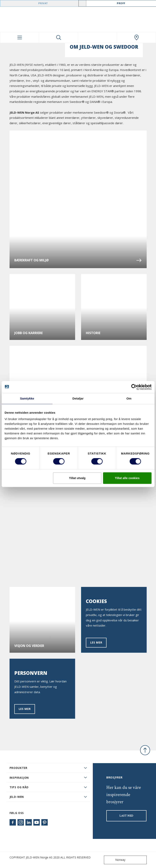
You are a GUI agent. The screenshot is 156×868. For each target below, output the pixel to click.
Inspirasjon (19, 778)
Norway (116, 860)
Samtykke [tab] (27, 398)
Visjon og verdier (29, 646)
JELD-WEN (17, 797)
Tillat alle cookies (127, 478)
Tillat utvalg (77, 478)
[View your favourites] (97, 37)
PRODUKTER (18, 768)
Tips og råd (19, 787)
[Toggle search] (59, 37)
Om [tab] (129, 398)
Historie (93, 333)
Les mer (96, 642)
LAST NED (126, 816)
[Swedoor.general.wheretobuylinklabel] (136, 37)
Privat (43, 3)
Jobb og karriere (29, 333)
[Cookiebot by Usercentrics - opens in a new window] (134, 387)
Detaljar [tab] (78, 398)
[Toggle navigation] (20, 37)
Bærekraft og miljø (78, 260)
